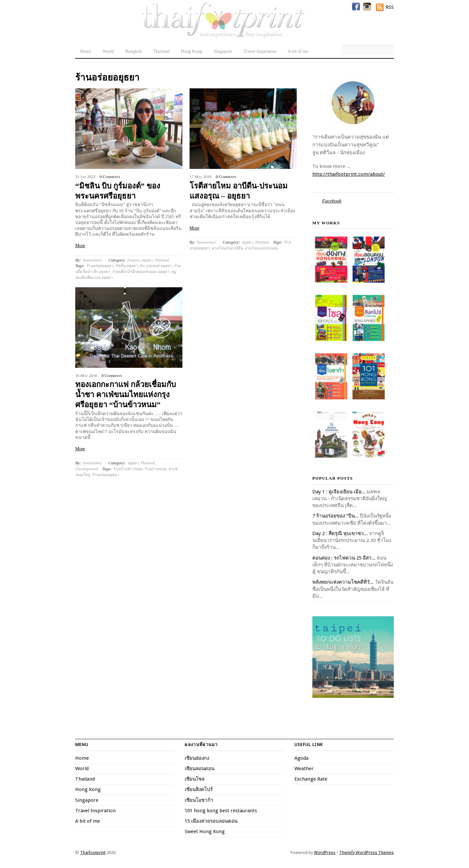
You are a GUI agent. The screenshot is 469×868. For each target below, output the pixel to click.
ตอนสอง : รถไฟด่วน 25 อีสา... (344, 558)
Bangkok (134, 51)
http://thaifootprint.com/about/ (349, 174)
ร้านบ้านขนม (155, 469)
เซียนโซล (195, 779)
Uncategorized (87, 469)
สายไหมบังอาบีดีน (227, 248)
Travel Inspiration (260, 51)
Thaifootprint (93, 853)
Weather (304, 769)
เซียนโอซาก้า (199, 800)
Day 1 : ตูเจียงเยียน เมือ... (339, 492)
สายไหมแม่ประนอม (261, 248)
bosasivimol (92, 260)
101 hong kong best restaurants (221, 811)
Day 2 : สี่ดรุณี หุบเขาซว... (340, 533)
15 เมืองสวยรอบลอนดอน (211, 821)
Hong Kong (192, 51)
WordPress (325, 853)
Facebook (332, 201)
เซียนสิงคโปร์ (199, 789)
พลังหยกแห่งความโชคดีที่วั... (343, 582)
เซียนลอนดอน (199, 769)
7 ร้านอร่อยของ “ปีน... (335, 516)
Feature (133, 260)
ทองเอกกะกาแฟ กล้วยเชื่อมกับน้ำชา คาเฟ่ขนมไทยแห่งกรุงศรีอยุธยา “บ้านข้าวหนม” (126, 395)
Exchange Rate (311, 779)
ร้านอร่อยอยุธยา (100, 266)
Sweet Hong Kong (205, 831)
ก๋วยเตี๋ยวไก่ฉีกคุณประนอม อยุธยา (141, 272)
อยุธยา (147, 260)
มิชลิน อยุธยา (127, 266)
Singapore (223, 51)
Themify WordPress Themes (366, 853)
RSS (390, 7)
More (80, 246)
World (108, 51)
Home (86, 51)
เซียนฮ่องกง (197, 758)
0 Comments (110, 177)
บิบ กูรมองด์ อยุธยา (156, 266)
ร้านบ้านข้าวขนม (128, 469)
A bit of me (298, 51)
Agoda (301, 758)
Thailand (161, 51)
